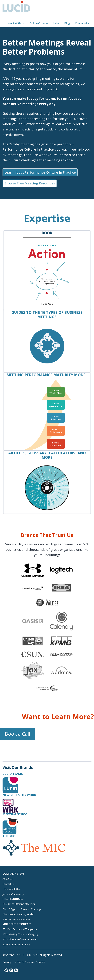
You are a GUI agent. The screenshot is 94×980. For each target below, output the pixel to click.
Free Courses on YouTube (16, 919)
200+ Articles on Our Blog (16, 944)
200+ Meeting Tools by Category (20, 934)
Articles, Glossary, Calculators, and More (47, 455)
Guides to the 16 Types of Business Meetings (47, 315)
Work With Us (16, 23)
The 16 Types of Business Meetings (22, 909)
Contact (41, 962)
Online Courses (39, 23)
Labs (56, 23)
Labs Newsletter (11, 889)
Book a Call (18, 734)
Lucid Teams (13, 774)
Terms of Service (24, 962)
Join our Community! (13, 894)
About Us (8, 879)
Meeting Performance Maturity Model (47, 375)
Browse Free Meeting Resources (30, 183)
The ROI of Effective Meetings (19, 904)
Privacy (7, 962)
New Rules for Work (19, 795)
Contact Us (9, 884)
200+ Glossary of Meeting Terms (20, 939)
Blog (67, 23)
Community (82, 23)
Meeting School (16, 814)
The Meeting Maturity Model (18, 914)
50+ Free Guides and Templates (20, 929)
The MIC (9, 836)
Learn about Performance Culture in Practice (40, 172)
